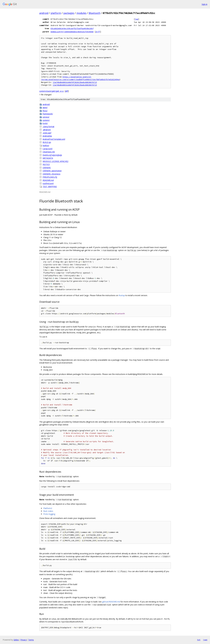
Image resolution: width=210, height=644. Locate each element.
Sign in (204, 4)
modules (81, 13)
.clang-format (49, 127)
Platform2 (48, 508)
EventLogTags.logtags (52, 155)
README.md (48, 180)
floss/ (45, 111)
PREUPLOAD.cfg (50, 177)
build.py (46, 145)
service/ (46, 117)
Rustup (122, 295)
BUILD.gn (47, 142)
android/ (46, 104)
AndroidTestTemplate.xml (54, 139)
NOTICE (46, 164)
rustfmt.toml (48, 183)
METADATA (48, 158)
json (205, 640)
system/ (46, 120)
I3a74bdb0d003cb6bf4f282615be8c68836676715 (75, 82)
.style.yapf (47, 133)
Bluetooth (95, 13)
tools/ (45, 123)
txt (199, 640)
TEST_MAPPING (50, 187)
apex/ (45, 107)
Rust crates (48, 511)
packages (69, 13)
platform (56, 13)
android (44, 13)
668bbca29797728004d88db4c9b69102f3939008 (72, 32)
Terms (31, 640)
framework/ (48, 114)
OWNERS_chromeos (52, 174)
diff (98, 32)
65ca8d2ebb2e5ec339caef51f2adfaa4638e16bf (72, 28)
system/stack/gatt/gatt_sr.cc (52, 91)
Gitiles (16, 640)
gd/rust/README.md (111, 602)
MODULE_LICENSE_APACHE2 (55, 161)
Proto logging (49, 514)
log (136, 19)
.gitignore (47, 130)
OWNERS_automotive (52, 171)
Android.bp (47, 136)
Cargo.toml (48, 149)
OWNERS (47, 168)
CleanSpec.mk (49, 152)
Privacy (23, 640)
